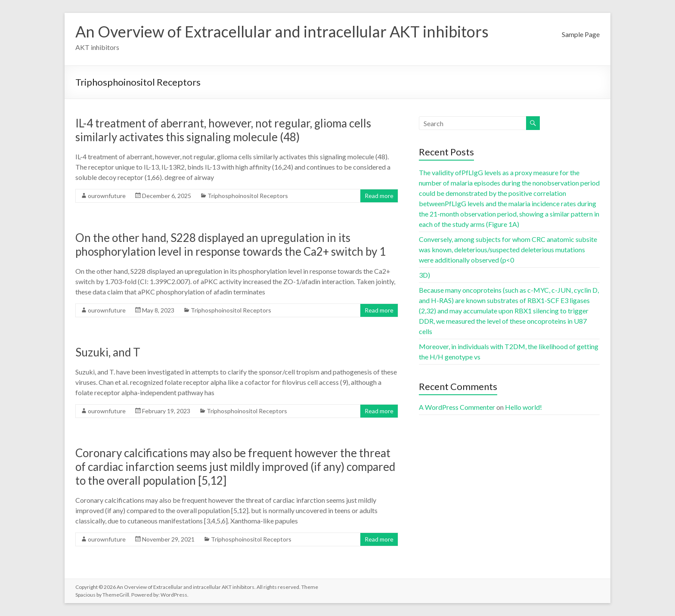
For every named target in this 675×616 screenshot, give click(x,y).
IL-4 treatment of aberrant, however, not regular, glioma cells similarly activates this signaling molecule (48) (223, 130)
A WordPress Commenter (457, 407)
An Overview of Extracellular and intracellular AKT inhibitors (282, 31)
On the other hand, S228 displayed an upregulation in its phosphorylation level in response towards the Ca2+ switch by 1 (231, 245)
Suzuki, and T (108, 352)
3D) (424, 275)
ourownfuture (107, 196)
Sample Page (581, 34)
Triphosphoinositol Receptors (248, 196)
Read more (379, 196)
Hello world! (523, 407)
